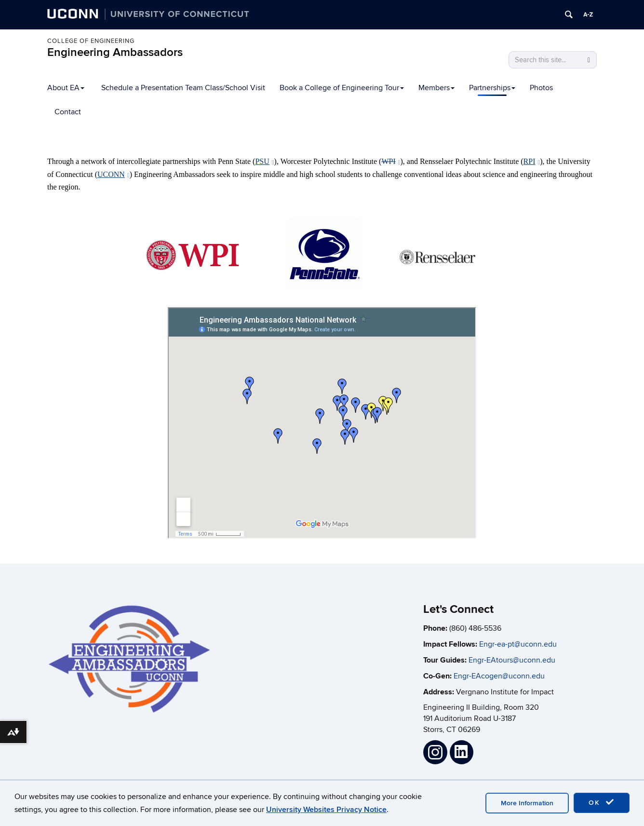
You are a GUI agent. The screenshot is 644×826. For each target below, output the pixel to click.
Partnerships (492, 88)
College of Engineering (91, 41)
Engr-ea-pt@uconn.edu (518, 644)
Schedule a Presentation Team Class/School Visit (183, 88)
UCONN (114, 174)
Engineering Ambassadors (115, 52)
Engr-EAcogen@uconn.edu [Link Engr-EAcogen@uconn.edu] (499, 676)
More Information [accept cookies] (527, 803)
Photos (541, 88)
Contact (68, 112)
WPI (391, 161)
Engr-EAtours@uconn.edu (512, 660)
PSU (264, 161)
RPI (532, 161)
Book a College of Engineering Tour (342, 88)
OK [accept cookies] (602, 802)
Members (436, 88)
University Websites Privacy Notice (326, 810)
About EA (66, 88)
